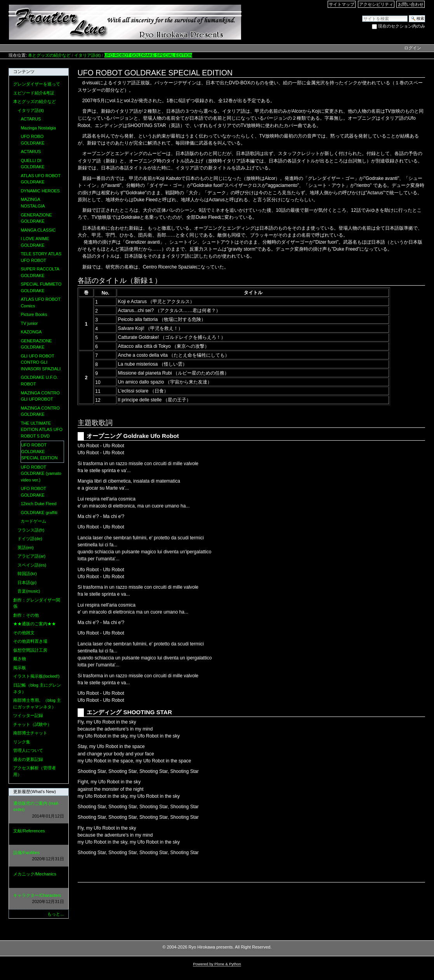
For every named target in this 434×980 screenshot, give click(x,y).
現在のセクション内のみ (402, 26)
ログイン (413, 48)
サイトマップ (342, 4)
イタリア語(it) (87, 55)
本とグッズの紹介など (49, 55)
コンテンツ (24, 71)
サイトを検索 (362, 15)
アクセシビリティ (376, 4)
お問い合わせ (411, 4)
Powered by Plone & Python (217, 964)
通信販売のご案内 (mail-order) (38, 810)
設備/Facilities (38, 856)
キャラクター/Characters (38, 899)
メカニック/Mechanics (38, 878)
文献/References (38, 834)
